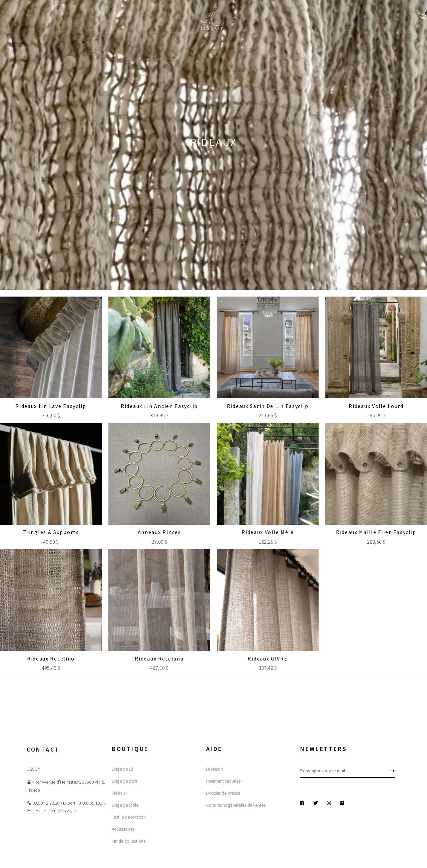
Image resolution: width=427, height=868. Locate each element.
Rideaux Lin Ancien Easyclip (159, 406)
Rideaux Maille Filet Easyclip (376, 532)
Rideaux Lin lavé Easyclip (51, 406)
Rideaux (119, 793)
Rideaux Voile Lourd (376, 406)
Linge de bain (124, 781)
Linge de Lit (122, 769)
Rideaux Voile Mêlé (268, 532)
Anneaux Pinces (159, 532)
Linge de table (125, 805)
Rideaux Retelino (51, 659)
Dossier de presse (223, 793)
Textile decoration (129, 817)
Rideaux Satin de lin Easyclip (268, 406)
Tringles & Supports (51, 532)
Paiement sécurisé (223, 781)
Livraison (215, 769)
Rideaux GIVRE (268, 659)
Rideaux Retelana (159, 659)
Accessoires (123, 829)
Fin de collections (129, 841)
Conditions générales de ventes (236, 805)
